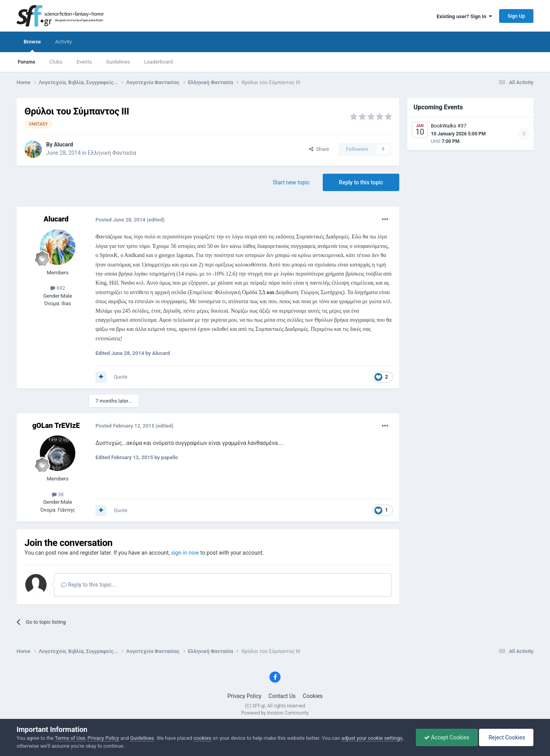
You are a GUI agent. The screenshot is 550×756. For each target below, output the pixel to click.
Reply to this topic (361, 182)
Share (319, 149)
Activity (63, 42)
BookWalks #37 (449, 126)
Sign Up (516, 16)
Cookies (313, 696)
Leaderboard (158, 62)
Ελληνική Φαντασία (112, 153)
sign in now (185, 553)
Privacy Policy (244, 696)
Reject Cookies (506, 737)
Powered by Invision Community (275, 713)
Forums (26, 62)
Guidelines (118, 62)
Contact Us (282, 696)
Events (84, 62)
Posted (121, 220)
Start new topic (291, 182)
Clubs (56, 62)
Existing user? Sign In (464, 16)
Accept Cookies (447, 737)
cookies (203, 738)
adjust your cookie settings (372, 738)
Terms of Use (70, 738)
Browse (32, 45)
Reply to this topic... (89, 585)
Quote (121, 377)
